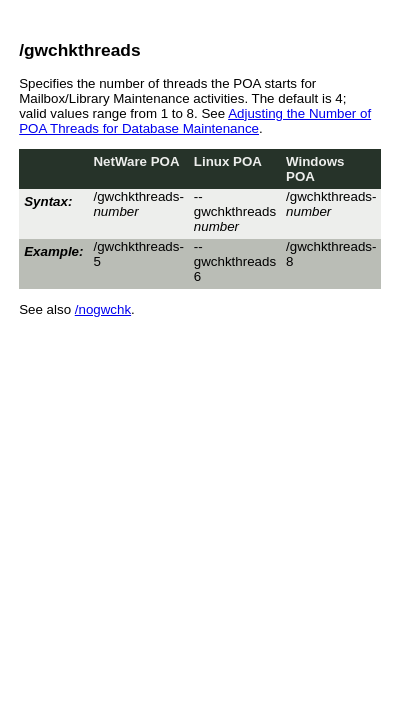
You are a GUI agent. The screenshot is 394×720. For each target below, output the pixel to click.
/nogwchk (103, 309)
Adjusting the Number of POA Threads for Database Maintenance (195, 121)
